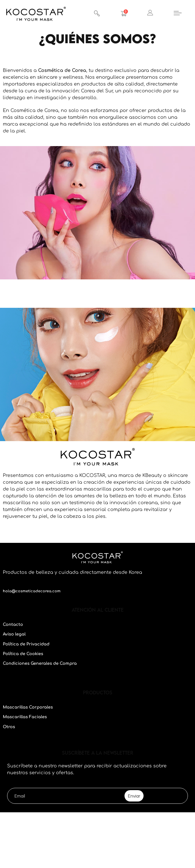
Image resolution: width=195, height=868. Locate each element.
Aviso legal (14, 634)
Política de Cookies (23, 654)
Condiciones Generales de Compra (40, 663)
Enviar (134, 796)
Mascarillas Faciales (25, 717)
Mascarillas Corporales (28, 707)
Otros (9, 727)
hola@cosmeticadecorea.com (32, 591)
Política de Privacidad (26, 644)
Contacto (13, 624)
